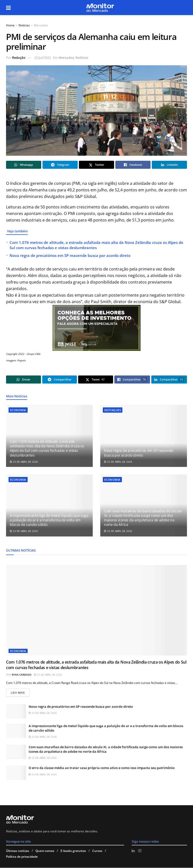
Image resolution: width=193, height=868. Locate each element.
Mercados (41, 25)
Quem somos (45, 851)
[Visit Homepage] (100, 8)
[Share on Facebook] (133, 165)
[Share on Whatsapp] (24, 165)
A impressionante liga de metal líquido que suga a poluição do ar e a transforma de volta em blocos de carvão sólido (49, 520)
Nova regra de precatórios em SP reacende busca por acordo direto (70, 255)
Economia (18, 410)
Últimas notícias (18, 851)
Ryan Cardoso (22, 675)
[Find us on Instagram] (140, 851)
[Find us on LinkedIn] (133, 851)
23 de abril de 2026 (24, 462)
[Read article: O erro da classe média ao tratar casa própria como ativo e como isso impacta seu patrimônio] (16, 773)
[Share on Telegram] (60, 165)
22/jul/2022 (42, 58)
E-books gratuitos (73, 851)
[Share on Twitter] (96, 165)
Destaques (113, 410)
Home (10, 25)
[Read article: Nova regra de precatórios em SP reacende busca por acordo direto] (144, 436)
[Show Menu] (8, 8)
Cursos (97, 851)
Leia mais (20, 692)
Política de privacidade (22, 857)
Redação (19, 58)
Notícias (24, 25)
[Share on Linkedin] (169, 165)
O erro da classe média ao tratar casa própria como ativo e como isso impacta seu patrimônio (102, 768)
